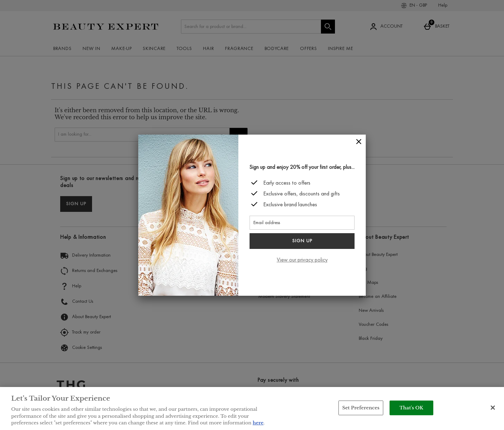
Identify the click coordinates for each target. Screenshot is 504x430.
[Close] (359, 142)
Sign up (302, 241)
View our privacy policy (302, 260)
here (258, 423)
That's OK (411, 408)
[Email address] (302, 223)
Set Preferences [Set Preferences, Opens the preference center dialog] (361, 408)
